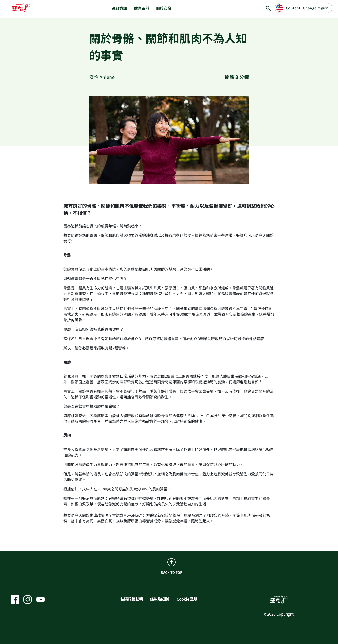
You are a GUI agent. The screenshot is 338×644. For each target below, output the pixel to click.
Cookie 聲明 (187, 599)
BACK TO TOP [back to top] (171, 566)
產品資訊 (119, 8)
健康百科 (142, 8)
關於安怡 (164, 8)
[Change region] (303, 8)
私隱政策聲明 (132, 599)
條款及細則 (159, 599)
